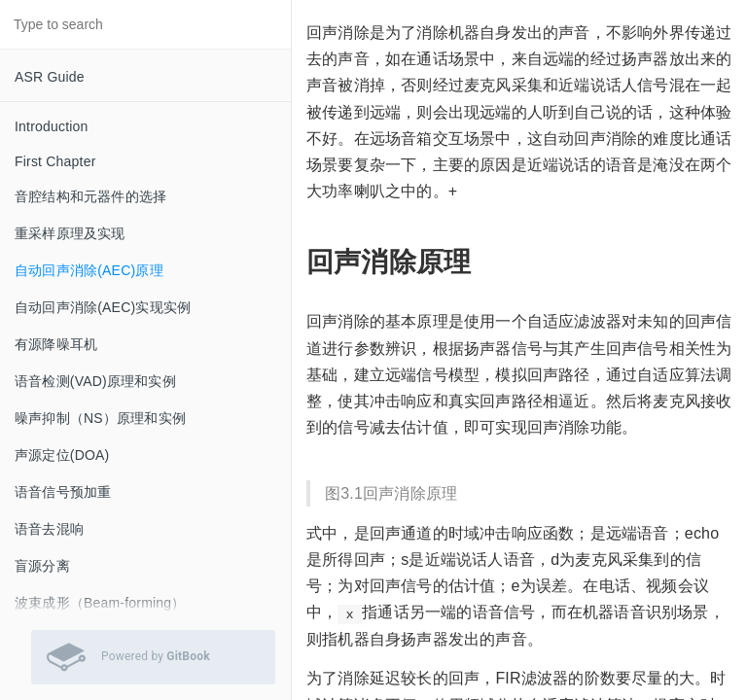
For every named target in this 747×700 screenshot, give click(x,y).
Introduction (52, 126)
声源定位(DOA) (62, 455)
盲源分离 (42, 566)
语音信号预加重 (63, 492)
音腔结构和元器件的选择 (90, 196)
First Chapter (55, 161)
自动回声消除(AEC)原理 (89, 270)
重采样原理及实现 (70, 233)
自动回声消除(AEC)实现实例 (103, 307)
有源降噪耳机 (56, 344)
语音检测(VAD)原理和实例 (95, 381)
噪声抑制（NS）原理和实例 (100, 418)
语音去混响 (49, 529)
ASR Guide (50, 77)
